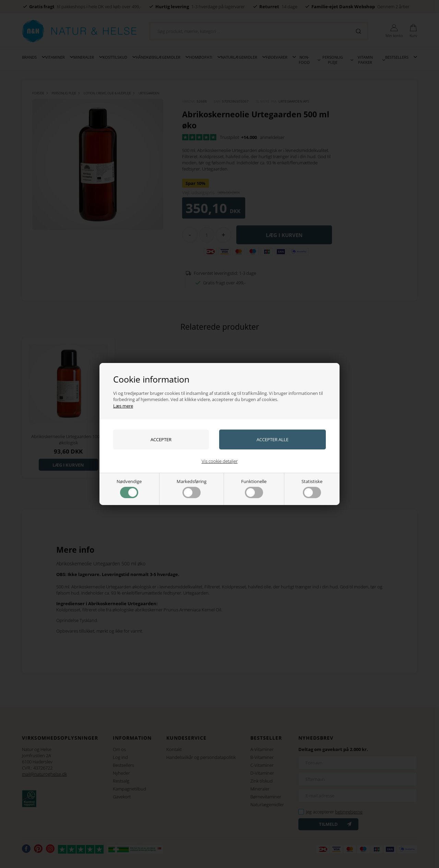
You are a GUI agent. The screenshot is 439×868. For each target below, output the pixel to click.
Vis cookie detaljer (220, 461)
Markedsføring (192, 488)
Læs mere (123, 406)
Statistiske (312, 488)
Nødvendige (129, 488)
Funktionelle (254, 488)
